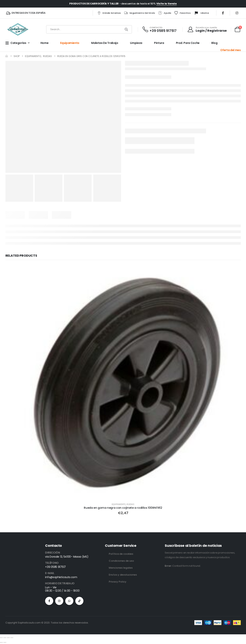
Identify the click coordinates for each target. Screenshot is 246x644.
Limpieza (136, 43)
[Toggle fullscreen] (5, 638)
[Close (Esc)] (12, 638)
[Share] (8, 638)
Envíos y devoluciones (123, 575)
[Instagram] (237, 13)
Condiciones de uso (121, 561)
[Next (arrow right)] (5, 642)
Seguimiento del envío (139, 13)
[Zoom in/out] (1, 638)
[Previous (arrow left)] (1, 642)
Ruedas (130, 504)
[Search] (126, 29)
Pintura (159, 43)
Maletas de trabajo (105, 43)
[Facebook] (223, 13)
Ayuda (165, 13)
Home (45, 43)
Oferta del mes (230, 50)
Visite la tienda (167, 4)
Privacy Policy (118, 582)
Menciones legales (121, 568)
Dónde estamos (109, 13)
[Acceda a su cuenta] (207, 29)
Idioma (201, 13)
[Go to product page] (123, 382)
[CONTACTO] (159, 29)
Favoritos (182, 13)
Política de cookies (121, 554)
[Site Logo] (18, 29)
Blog (214, 43)
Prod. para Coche (188, 43)
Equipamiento (70, 43)
